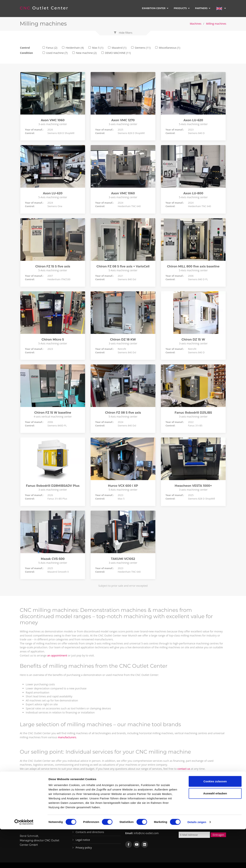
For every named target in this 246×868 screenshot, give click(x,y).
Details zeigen (197, 861)
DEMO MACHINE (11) (118, 53)
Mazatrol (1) (119, 48)
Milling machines (216, 24)
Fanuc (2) (52, 48)
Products (180, 8)
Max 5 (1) (98, 48)
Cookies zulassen (215, 820)
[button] (123, 33)
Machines (196, 24)
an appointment (57, 655)
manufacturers (67, 737)
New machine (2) (86, 53)
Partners (201, 8)
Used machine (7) (57, 53)
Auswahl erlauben (215, 832)
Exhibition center (154, 8)
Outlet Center (45, 8)
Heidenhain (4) (75, 48)
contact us (184, 769)
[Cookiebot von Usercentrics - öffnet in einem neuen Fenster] (24, 861)
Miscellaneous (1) (170, 48)
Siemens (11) (143, 48)
